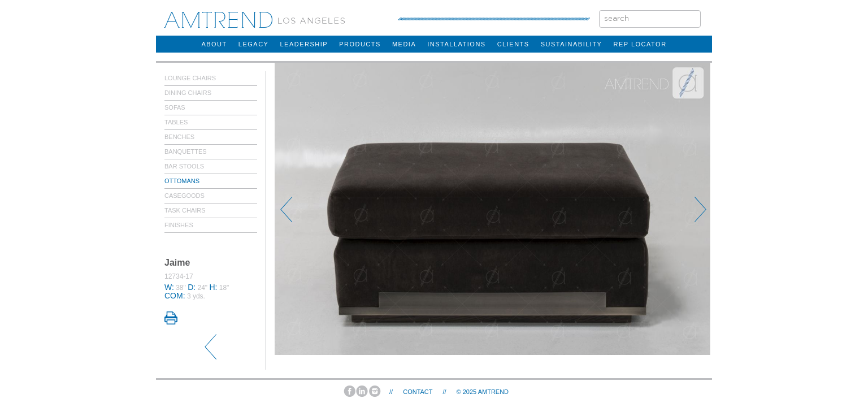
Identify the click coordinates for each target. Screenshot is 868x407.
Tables (176, 122)
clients (513, 44)
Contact (418, 392)
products (360, 44)
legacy (254, 44)
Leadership (304, 44)
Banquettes (186, 151)
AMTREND (493, 392)
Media (404, 44)
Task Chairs (185, 210)
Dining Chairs (188, 93)
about (214, 44)
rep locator (640, 44)
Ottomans (182, 181)
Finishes (179, 225)
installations (456, 44)
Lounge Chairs (190, 78)
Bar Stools (184, 166)
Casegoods (185, 196)
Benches (179, 137)
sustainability (572, 44)
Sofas (175, 107)
